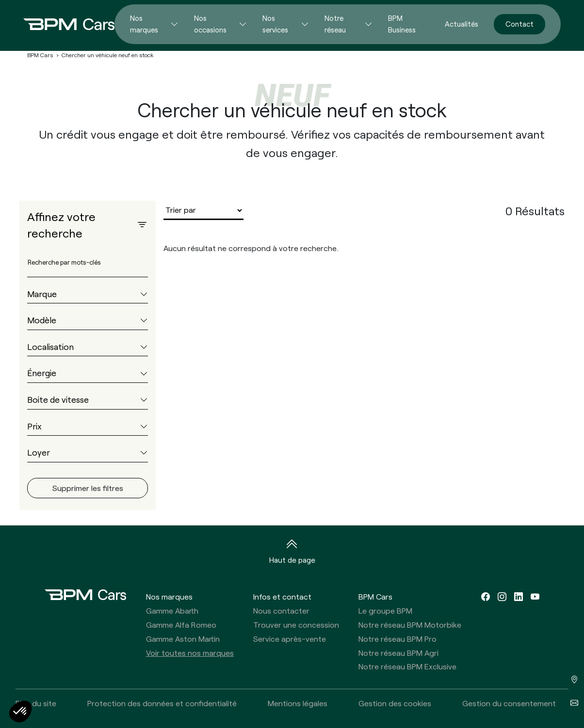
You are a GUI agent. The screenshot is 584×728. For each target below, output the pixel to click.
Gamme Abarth (172, 610)
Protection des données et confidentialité (162, 703)
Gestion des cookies (395, 703)
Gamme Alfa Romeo (181, 625)
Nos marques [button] (169, 596)
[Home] (61, 24)
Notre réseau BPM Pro (397, 639)
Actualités (462, 24)
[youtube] (535, 596)
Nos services (275, 24)
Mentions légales (298, 703)
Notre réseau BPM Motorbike (410, 625)
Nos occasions (210, 24)
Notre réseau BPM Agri (398, 653)
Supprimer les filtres (88, 488)
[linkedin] (519, 596)
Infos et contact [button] (282, 596)
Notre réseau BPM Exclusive (407, 666)
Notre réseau (335, 24)
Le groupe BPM (385, 610)
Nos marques (144, 24)
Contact (519, 24)
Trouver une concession (296, 625)
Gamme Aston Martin (183, 639)
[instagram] (502, 596)
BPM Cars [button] (375, 596)
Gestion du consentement (509, 703)
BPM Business (402, 24)
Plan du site (36, 703)
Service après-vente (290, 639)
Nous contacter (281, 610)
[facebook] (486, 596)
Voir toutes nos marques (190, 653)
